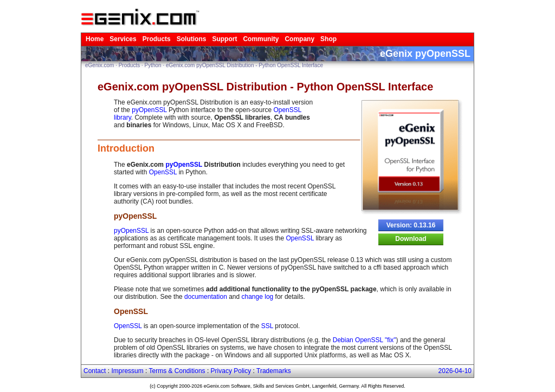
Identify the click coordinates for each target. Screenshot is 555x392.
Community (261, 39)
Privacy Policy (231, 371)
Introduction (126, 148)
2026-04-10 (455, 371)
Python (153, 65)
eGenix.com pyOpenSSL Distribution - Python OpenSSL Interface (244, 65)
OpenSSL (163, 172)
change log (258, 297)
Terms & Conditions (177, 371)
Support (224, 39)
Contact (95, 371)
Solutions (192, 39)
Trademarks (274, 371)
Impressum (127, 371)
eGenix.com (99, 65)
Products (157, 39)
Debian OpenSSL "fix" (364, 340)
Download (411, 239)
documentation (206, 297)
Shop (328, 39)
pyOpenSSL (149, 110)
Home (95, 39)
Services (123, 39)
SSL (267, 326)
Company (299, 39)
